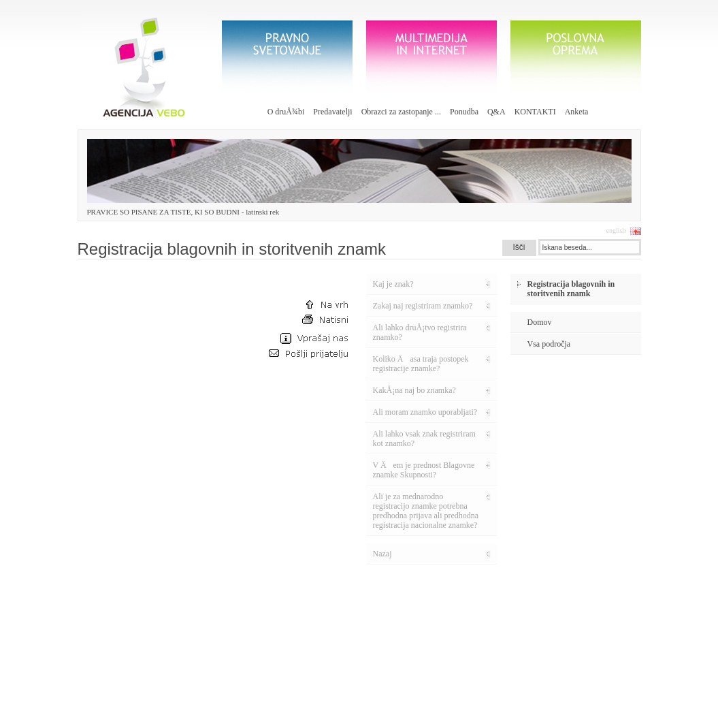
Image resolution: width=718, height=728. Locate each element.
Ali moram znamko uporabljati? (425, 412)
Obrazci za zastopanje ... (401, 112)
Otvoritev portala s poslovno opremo (279, 626)
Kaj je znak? (393, 284)
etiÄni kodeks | (296, 718)
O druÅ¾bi (286, 112)
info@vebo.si (121, 688)
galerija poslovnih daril (575, 662)
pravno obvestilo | (350, 718)
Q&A (496, 112)
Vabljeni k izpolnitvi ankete (266, 649)
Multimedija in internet (431, 57)
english (616, 231)
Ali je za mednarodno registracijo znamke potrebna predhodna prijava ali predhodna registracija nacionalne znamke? (426, 511)
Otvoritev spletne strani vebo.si (271, 671)
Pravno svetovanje (287, 57)
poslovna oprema (576, 57)
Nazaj (382, 554)
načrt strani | (250, 718)
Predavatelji (332, 112)
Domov (540, 322)
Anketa (577, 112)
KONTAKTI (535, 112)
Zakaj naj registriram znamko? (423, 306)
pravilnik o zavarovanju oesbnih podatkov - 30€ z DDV (441, 661)
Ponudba (464, 112)
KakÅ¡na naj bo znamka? (414, 390)
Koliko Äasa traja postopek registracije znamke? (421, 364)
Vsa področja (549, 344)
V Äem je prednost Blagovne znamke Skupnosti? (424, 470)
